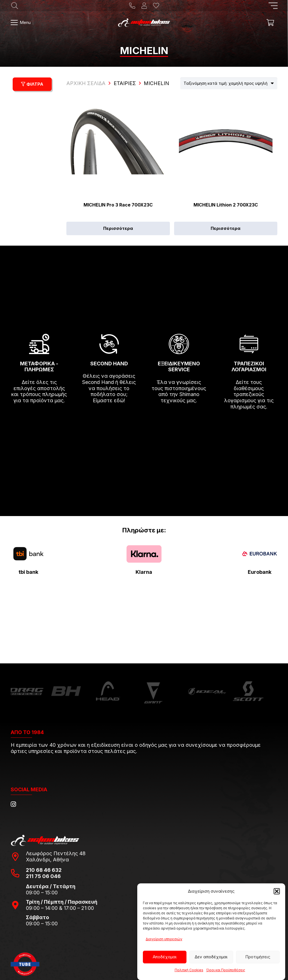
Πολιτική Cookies (189, 970)
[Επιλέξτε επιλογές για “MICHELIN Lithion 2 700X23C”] (226, 228)
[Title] (132, 6)
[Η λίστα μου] (156, 6)
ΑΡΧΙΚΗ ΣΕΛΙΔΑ (86, 83)
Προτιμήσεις (258, 957)
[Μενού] (21, 23)
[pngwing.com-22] (144, 554)
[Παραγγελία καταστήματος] (229, 83)
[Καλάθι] (270, 23)
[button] (277, 891)
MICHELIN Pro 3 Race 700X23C (118, 205)
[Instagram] (13, 804)
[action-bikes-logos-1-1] (144, 23)
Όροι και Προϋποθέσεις (226, 970)
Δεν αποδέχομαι (211, 957)
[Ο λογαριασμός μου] (144, 6)
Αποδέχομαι (165, 957)
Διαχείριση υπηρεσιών (164, 939)
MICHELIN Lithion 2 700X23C (226, 205)
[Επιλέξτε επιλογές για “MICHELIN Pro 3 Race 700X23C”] (118, 228)
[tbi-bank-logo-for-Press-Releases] (28, 554)
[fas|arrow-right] (39, 417)
